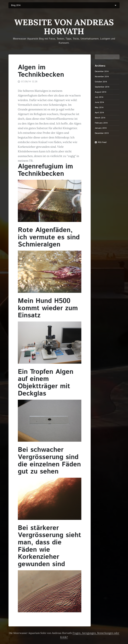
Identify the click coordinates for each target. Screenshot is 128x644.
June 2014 (99, 102)
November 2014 (102, 77)
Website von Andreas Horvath (64, 27)
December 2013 (102, 133)
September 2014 (102, 87)
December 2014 (102, 71)
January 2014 (101, 128)
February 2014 (101, 123)
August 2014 (101, 92)
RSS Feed (102, 142)
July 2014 (99, 97)
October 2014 (101, 82)
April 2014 (99, 113)
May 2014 (99, 107)
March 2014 (100, 118)
